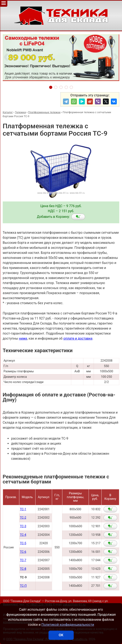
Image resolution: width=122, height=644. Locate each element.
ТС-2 (23, 518)
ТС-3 (23, 526)
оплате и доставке (78, 338)
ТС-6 (23, 552)
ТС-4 (23, 535)
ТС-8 (23, 569)
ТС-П (23, 586)
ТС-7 (23, 560)
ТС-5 (23, 543)
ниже (23, 338)
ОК (61, 635)
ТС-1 (23, 509)
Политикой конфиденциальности (68, 625)
